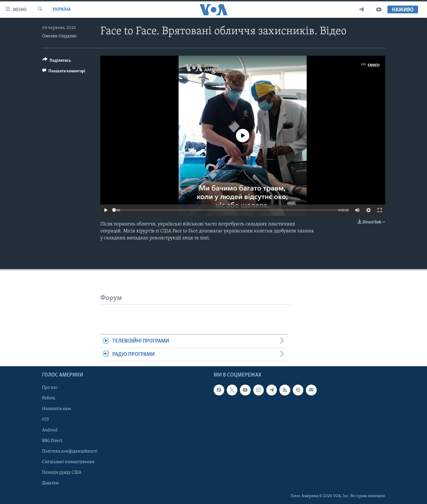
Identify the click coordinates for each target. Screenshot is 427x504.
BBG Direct (52, 441)
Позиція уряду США (62, 473)
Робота (49, 399)
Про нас (50, 388)
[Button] (57, 61)
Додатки (50, 483)
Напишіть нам (56, 409)
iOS (46, 420)
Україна (62, 10)
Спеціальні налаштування (68, 462)
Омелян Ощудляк (59, 36)
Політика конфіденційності (70, 451)
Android (50, 430)
